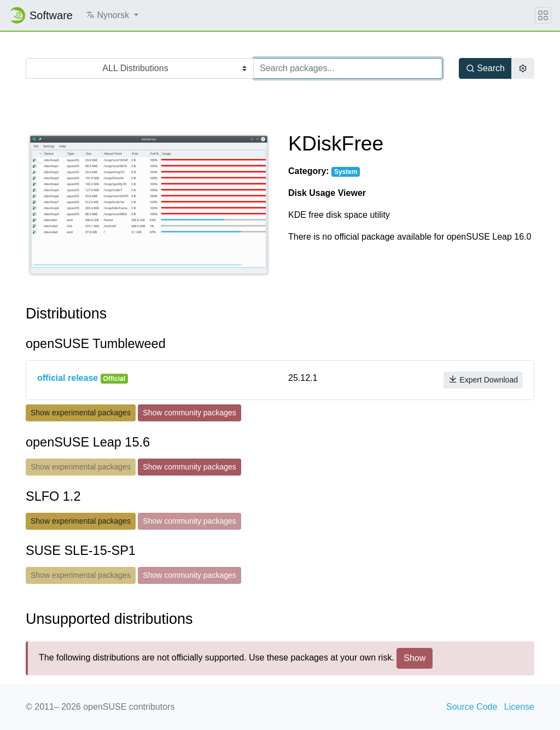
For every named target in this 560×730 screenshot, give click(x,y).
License (519, 707)
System (346, 172)
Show (415, 658)
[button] (112, 15)
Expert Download (483, 380)
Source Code (472, 707)
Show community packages (189, 413)
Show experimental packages (81, 413)
